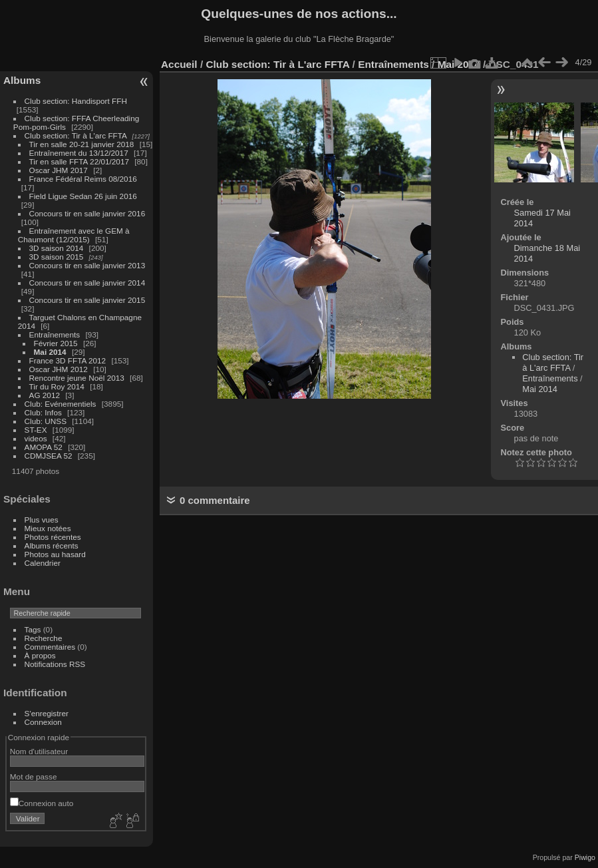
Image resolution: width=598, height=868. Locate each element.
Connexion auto (42, 803)
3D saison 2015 (57, 257)
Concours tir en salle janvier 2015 (87, 300)
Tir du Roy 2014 (57, 386)
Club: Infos (43, 412)
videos (36, 438)
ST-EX (36, 430)
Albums (22, 80)
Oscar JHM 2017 (59, 170)
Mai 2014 (50, 352)
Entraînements (55, 334)
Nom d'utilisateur (39, 751)
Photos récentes (53, 537)
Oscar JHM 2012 (59, 369)
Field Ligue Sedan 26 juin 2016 (83, 196)
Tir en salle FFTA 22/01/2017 (79, 161)
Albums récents (52, 545)
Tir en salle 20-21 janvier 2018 (82, 144)
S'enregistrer (47, 713)
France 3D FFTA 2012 (68, 360)
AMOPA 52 (44, 447)
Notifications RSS (55, 664)
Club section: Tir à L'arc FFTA (76, 135)
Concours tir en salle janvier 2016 (87, 213)
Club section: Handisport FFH (76, 101)
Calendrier (43, 563)
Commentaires (50, 647)
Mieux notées (48, 528)
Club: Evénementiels (61, 404)
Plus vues (42, 520)
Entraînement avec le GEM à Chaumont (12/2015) (74, 235)
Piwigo (585, 857)
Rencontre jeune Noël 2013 (77, 378)
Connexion (43, 722)
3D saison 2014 (57, 248)
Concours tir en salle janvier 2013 (87, 265)
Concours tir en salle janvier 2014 (87, 283)
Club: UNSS (46, 421)
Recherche (44, 638)
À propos (40, 655)
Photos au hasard (55, 554)
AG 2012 (45, 395)
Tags (33, 629)
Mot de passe (34, 776)
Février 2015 (56, 343)
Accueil (179, 64)
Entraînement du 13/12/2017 (79, 153)
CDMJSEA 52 (49, 456)
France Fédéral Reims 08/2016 (83, 179)
